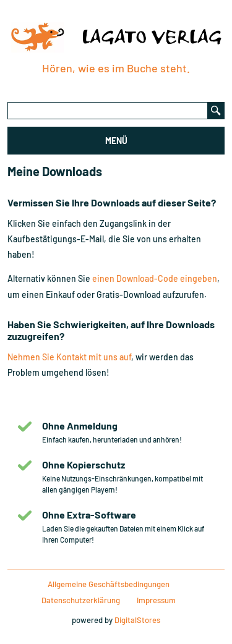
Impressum (156, 600)
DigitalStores (137, 620)
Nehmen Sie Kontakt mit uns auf (69, 357)
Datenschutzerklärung (81, 600)
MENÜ (116, 141)
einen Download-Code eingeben (155, 278)
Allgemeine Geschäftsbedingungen (109, 584)
